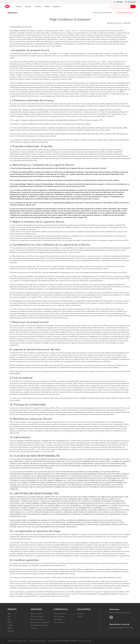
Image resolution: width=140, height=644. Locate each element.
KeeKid (79, 617)
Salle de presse (59, 617)
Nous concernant (60, 614)
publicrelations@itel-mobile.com (121, 628)
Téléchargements (37, 617)
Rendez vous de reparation (40, 622)
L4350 (10, 622)
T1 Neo (10, 625)
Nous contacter (59, 622)
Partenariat (58, 619)
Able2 (10, 628)
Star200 (11, 631)
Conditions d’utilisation (124, 13)
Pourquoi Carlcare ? (38, 619)
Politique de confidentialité (102, 13)
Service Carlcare (37, 614)
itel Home (80, 614)
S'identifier (119, 2)
